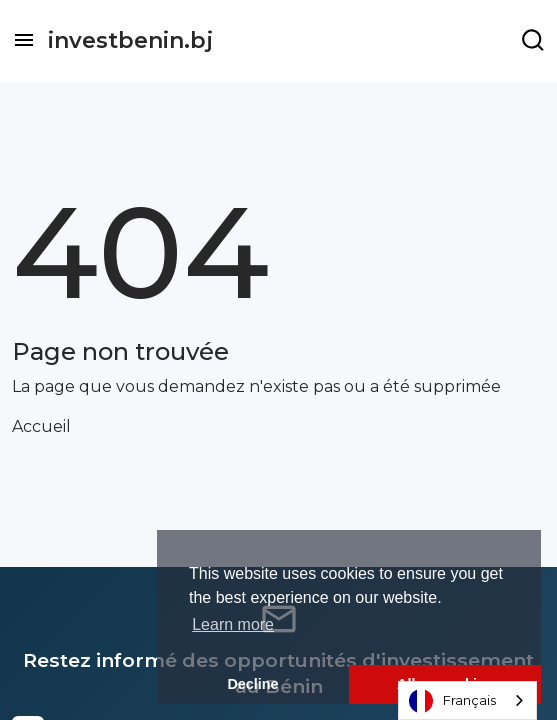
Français (452, 701)
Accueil (41, 426)
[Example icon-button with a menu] (533, 40)
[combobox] (467, 700)
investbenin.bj (130, 40)
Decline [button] (252, 684)
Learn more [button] (233, 624)
